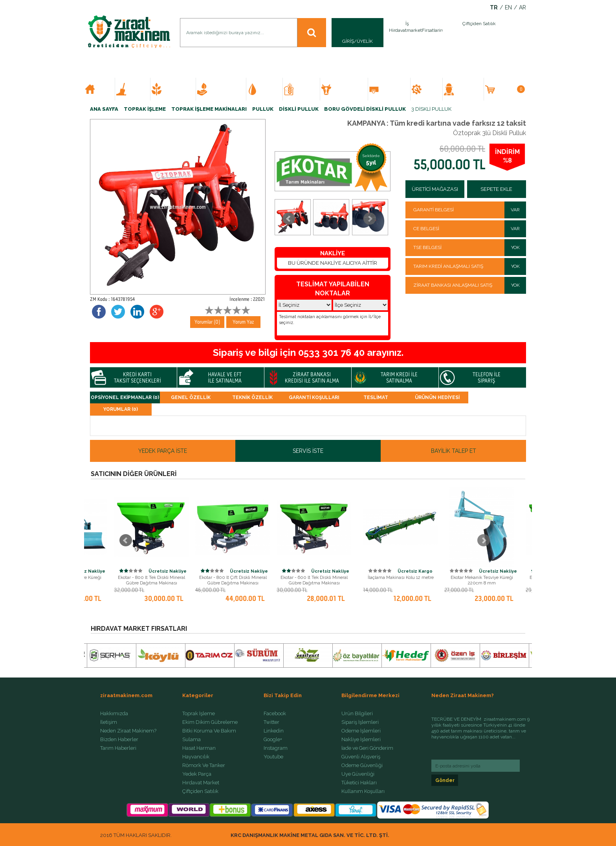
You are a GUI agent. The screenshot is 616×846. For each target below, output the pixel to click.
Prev (289, 219)
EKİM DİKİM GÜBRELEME (177, 89)
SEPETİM (510, 89)
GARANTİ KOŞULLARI (314, 397)
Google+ (273, 740)
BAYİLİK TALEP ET (454, 451)
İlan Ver (441, 33)
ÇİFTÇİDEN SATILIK (466, 89)
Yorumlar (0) (207, 322)
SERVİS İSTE (308, 451)
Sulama (192, 740)
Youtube (273, 757)
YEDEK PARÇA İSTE (163, 451)
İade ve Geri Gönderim (367, 748)
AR (522, 8)
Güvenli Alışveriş (361, 757)
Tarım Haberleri (118, 748)
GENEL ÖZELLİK (191, 397)
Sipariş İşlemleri (360, 722)
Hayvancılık (196, 757)
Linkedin (274, 731)
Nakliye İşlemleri (361, 740)
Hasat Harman (199, 748)
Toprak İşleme (199, 714)
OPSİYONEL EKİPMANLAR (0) (125, 397)
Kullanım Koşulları (363, 791)
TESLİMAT (376, 397)
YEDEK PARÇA (430, 89)
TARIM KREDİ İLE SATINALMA (399, 377)
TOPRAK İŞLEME (136, 89)
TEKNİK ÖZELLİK (252, 397)
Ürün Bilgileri (357, 714)
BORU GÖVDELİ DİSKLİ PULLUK (365, 109)
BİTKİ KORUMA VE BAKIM (224, 89)
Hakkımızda (114, 714)
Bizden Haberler (119, 740)
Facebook (275, 714)
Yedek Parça (197, 774)
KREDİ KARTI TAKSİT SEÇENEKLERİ (137, 377)
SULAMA (268, 89)
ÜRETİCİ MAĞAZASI (435, 189)
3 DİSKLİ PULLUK (431, 109)
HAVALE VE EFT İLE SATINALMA (225, 377)
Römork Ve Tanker (204, 765)
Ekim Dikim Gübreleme (210, 722)
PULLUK (263, 109)
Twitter (271, 722)
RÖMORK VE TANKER (392, 89)
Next (370, 219)
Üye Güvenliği (358, 774)
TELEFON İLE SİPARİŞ (487, 377)
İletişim (109, 722)
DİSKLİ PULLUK (299, 109)
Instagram (276, 748)
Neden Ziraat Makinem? (128, 731)
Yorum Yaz (243, 322)
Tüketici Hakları (359, 783)
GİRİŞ (348, 41)
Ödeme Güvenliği (362, 765)
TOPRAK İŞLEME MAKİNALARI (209, 109)
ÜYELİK (365, 41)
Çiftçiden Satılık (200, 791)
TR (494, 8)
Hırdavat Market (201, 783)
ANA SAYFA (103, 89)
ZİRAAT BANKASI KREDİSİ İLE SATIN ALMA (312, 377)
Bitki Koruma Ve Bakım (209, 731)
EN (508, 8)
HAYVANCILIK (347, 89)
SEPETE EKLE (496, 189)
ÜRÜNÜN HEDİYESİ (437, 397)
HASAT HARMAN (305, 89)
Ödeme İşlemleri (361, 731)
